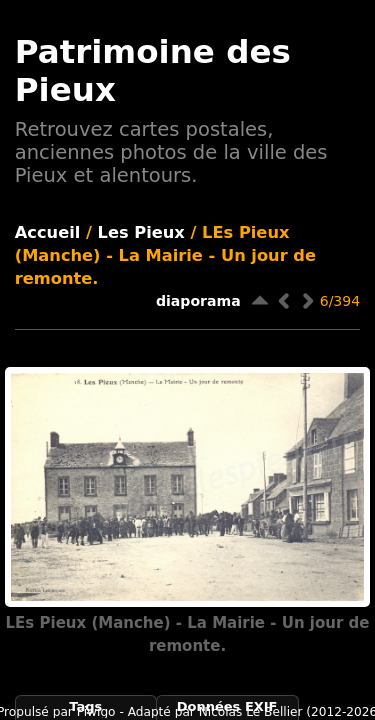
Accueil (48, 232)
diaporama (198, 301)
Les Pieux (141, 232)
